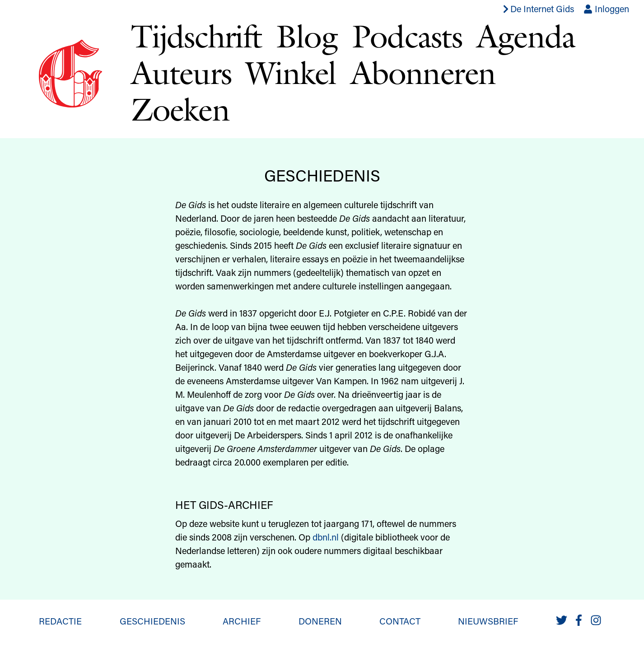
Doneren (320, 621)
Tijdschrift (196, 36)
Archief (242, 621)
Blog (307, 36)
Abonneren (423, 72)
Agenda (526, 36)
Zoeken (180, 109)
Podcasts (407, 36)
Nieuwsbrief (488, 621)
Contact (400, 621)
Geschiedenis (152, 621)
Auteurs (181, 72)
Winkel (291, 72)
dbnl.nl (326, 537)
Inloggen (606, 9)
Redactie (60, 621)
